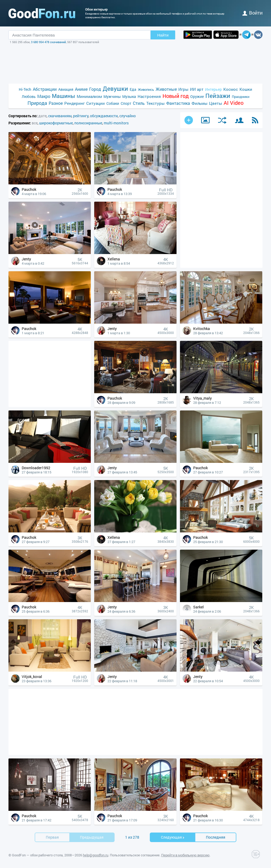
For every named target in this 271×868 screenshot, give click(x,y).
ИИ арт (197, 89)
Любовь (29, 96)
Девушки (115, 89)
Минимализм (89, 96)
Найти (163, 35)
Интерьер (213, 89)
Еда (133, 89)
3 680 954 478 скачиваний (48, 42)
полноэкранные (88, 123)
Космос (231, 89)
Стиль (139, 103)
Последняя (216, 837)
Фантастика (178, 103)
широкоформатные (56, 123)
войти (252, 13)
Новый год (176, 96)
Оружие (197, 96)
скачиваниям (60, 116)
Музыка (129, 96)
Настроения (149, 96)
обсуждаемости (104, 116)
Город (95, 89)
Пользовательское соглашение (135, 855)
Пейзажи (218, 96)
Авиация (66, 89)
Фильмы (200, 103)
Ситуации (96, 103)
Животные (166, 89)
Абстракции (45, 89)
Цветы (216, 103)
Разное (56, 103)
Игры (183, 89)
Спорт (126, 103)
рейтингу (81, 116)
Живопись (146, 89)
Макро (44, 96)
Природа (37, 103)
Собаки (113, 103)
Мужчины (112, 96)
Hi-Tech (25, 89)
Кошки (246, 89)
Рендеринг (74, 103)
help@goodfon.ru (96, 855)
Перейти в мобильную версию (185, 855)
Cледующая (173, 837)
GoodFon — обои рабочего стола (37, 855)
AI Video (234, 103)
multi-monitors (116, 123)
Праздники (241, 97)
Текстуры (155, 103)
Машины (64, 96)
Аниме (81, 89)
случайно (128, 116)
